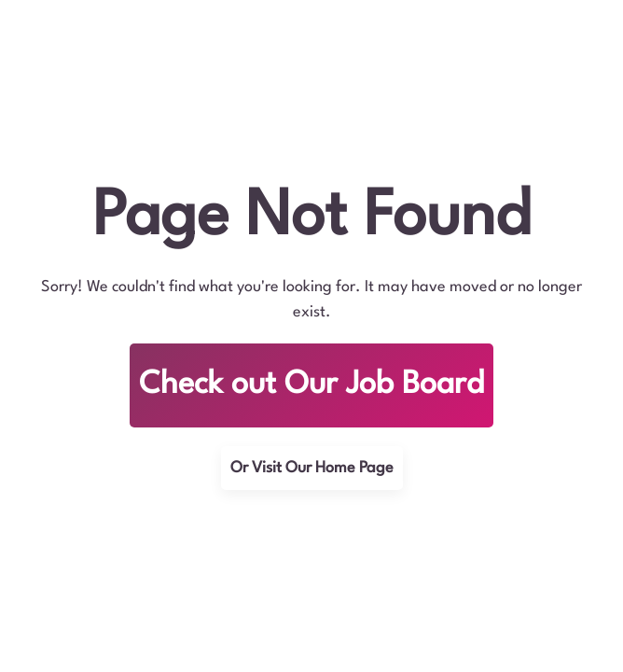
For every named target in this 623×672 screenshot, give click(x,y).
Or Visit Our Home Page (312, 468)
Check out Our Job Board (311, 385)
